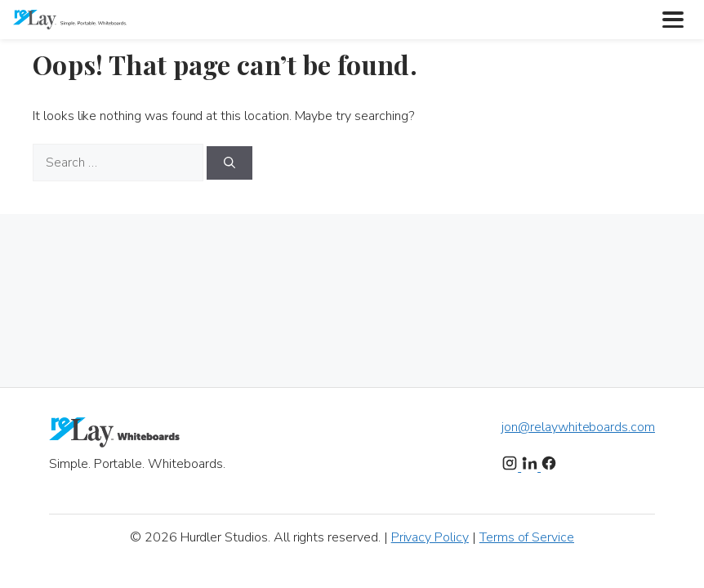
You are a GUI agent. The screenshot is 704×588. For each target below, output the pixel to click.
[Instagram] (511, 467)
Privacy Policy (430, 537)
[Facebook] (549, 467)
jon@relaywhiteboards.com (578, 427)
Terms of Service (527, 537)
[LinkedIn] (531, 467)
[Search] (229, 163)
